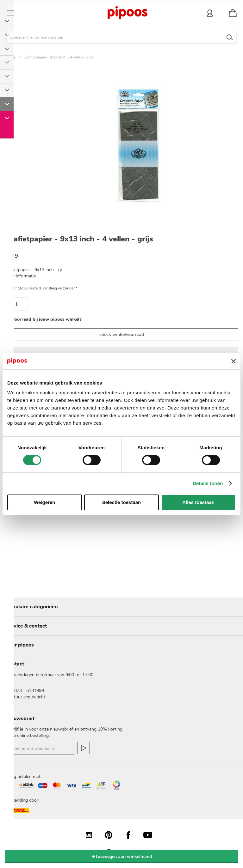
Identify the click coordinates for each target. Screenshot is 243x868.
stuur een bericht (28, 697)
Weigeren (44, 502)
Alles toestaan (198, 502)
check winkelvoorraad (122, 334)
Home (10, 57)
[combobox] (121, 37)
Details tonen (208, 483)
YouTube (151, 835)
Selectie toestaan (122, 502)
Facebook (131, 835)
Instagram (92, 835)
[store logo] (127, 13)
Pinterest (112, 835)
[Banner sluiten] (234, 361)
